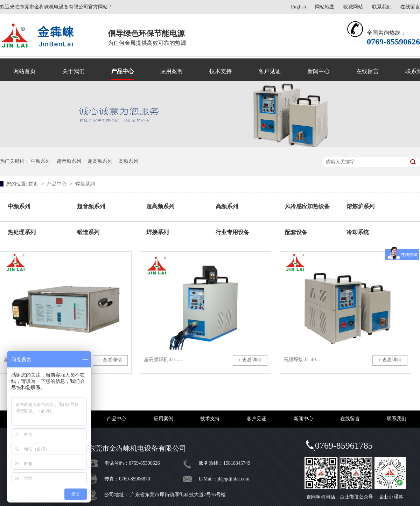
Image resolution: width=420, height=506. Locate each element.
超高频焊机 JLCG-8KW (163, 360)
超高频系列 (100, 161)
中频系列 (41, 161)
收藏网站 (353, 7)
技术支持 (220, 71)
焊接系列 (85, 184)
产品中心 (122, 71)
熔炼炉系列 (360, 206)
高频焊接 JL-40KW (303, 360)
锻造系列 (88, 232)
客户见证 (269, 71)
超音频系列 (69, 161)
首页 (34, 184)
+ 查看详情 (110, 360)
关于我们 (73, 71)
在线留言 (410, 7)
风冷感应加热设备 (307, 206)
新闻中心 (318, 71)
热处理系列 (22, 232)
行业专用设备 (232, 232)
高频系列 (128, 161)
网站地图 (325, 7)
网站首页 (24, 71)
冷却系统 (358, 232)
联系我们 (382, 7)
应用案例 (171, 71)
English (298, 7)
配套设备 (296, 232)
